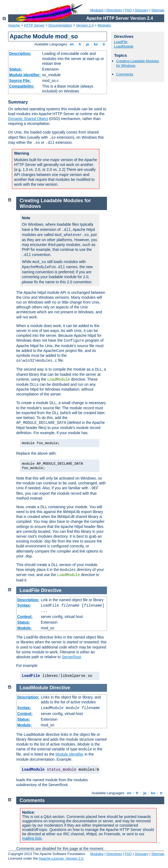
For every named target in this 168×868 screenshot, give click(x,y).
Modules (97, 10)
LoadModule (124, 46)
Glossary (141, 10)
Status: (16, 69)
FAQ (128, 10)
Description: (20, 54)
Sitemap (158, 10)
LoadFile (121, 42)
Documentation (60, 25)
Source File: (20, 81)
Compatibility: (22, 86)
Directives (114, 10)
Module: (25, 628)
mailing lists (32, 838)
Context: (25, 617)
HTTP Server (34, 25)
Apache (14, 25)
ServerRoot (71, 657)
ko (96, 44)
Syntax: (24, 605)
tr (104, 44)
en (72, 44)
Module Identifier (70, 754)
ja (88, 44)
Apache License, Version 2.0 (61, 858)
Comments (125, 74)
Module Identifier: (25, 75)
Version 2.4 (85, 25)
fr (80, 44)
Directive (51, 590)
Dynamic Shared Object (28, 119)
